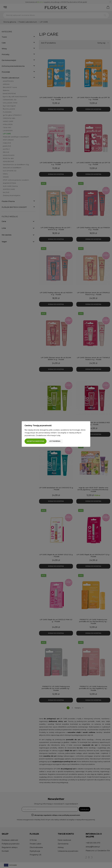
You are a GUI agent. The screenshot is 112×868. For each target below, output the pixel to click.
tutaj (58, 435)
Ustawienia (55, 441)
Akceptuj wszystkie (36, 441)
